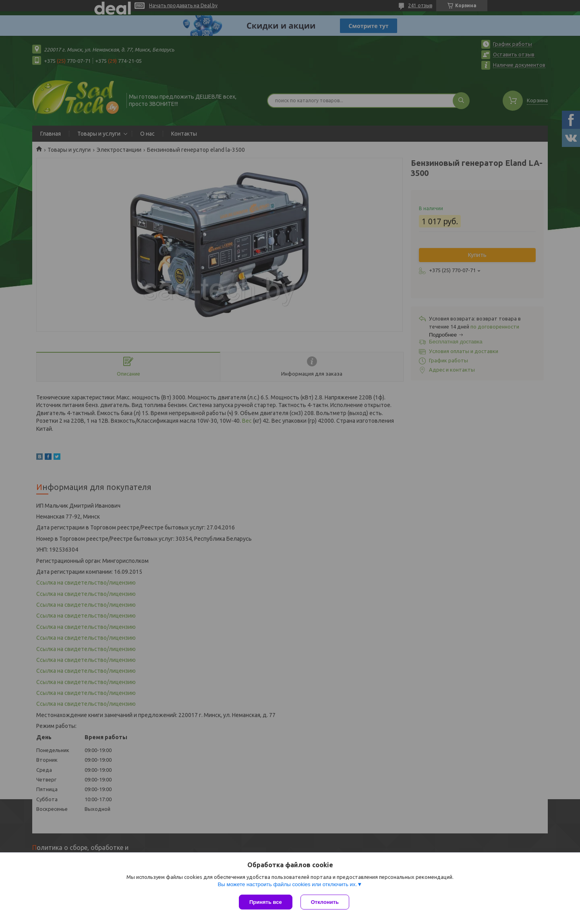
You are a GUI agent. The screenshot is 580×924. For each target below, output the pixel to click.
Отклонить (325, 902)
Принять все (266, 902)
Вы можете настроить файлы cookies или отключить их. (287, 884)
